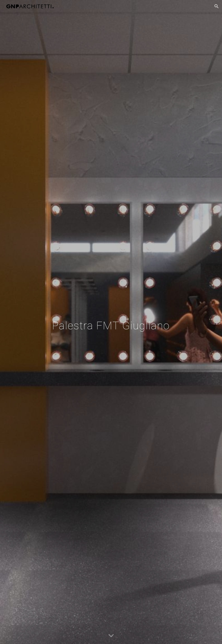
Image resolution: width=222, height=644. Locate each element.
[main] (111, 322)
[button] (217, 6)
